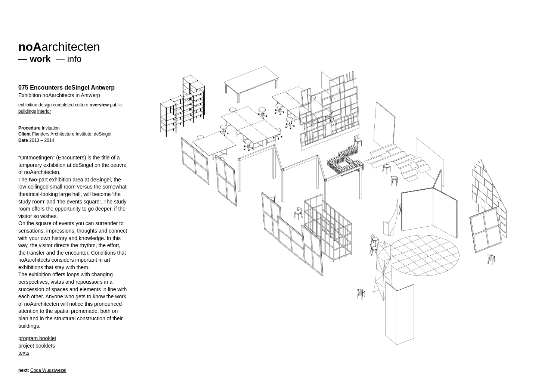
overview (99, 105)
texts (24, 353)
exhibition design (35, 105)
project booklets (37, 346)
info (75, 59)
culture (81, 105)
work (40, 59)
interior (44, 111)
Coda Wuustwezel (48, 370)
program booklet (37, 338)
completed (63, 105)
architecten (59, 47)
